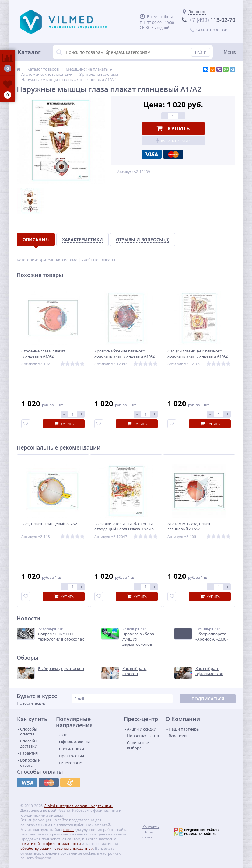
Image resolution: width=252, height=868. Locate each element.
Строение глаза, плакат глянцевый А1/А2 (43, 354)
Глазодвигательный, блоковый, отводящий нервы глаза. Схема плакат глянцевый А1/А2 (124, 529)
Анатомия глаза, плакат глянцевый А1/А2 (190, 526)
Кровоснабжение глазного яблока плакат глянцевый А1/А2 (124, 354)
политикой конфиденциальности (51, 844)
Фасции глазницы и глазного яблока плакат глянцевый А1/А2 (198, 354)
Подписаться (208, 699)
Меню (230, 52)
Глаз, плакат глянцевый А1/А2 (49, 524)
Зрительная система (58, 260)
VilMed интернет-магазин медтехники (78, 806)
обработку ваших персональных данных (57, 848)
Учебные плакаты (98, 260)
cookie (68, 830)
